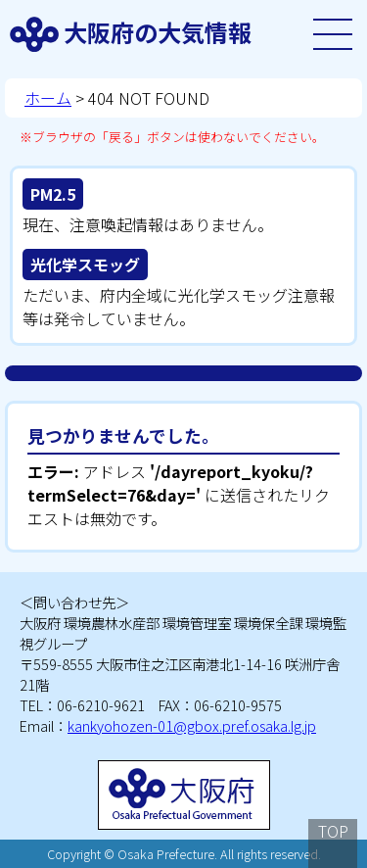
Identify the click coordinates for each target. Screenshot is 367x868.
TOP (333, 831)
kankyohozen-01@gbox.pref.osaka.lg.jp (192, 725)
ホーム (48, 98)
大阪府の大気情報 (158, 32)
